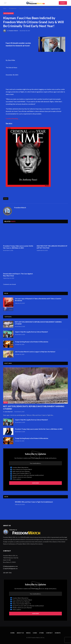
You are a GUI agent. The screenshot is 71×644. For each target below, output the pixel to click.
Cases (35, 633)
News (5, 403)
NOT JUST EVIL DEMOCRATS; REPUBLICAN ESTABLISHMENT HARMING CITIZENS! (38, 323)
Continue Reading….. (13, 119)
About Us (20, 633)
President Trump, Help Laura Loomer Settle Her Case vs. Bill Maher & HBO (18, 247)
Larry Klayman (9, 412)
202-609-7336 (7, 573)
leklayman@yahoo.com (11, 566)
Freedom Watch (13, 31)
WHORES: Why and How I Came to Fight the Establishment (34, 502)
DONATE (63, 3)
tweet (6, 199)
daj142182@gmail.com (11, 569)
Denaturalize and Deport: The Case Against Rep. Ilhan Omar (18, 275)
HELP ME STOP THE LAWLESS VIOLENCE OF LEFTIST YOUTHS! (52, 247)
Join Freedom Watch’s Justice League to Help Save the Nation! (35, 352)
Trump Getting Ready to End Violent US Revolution (32, 342)
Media (28, 633)
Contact (49, 633)
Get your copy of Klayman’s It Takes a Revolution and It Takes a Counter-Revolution (38, 300)
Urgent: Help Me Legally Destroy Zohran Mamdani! (31, 332)
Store (42, 633)
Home (12, 633)
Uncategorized (9, 13)
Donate (58, 633)
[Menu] (5, 3)
